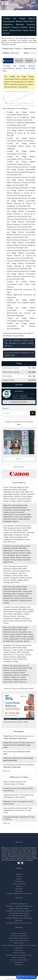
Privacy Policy (19, 881)
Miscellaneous (19, 962)
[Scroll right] (36, 61)
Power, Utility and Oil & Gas (19, 941)
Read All (7, 771)
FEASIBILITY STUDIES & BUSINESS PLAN (19, 906)
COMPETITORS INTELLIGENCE (19, 909)
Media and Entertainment (19, 960)
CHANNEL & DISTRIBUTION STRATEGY (19, 911)
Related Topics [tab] (29, 61)
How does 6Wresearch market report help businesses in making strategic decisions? (19, 343)
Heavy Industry (19, 943)
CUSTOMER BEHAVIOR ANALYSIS (19, 916)
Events (19, 877)
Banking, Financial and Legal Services (19, 955)
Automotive (19, 950)
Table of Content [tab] (19, 61)
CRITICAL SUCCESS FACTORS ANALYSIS (19, 923)
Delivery (19, 886)
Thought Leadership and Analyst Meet (19, 894)
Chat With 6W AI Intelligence (26, 976)
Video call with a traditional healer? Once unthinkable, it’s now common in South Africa (18, 811)
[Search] (31, 3)
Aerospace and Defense (19, 933)
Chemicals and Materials (19, 936)
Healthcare (19, 948)
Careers (19, 879)
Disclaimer (19, 889)
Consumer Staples (19, 953)
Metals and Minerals (19, 958)
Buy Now (19, 385)
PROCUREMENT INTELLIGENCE (19, 913)
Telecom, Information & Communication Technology (19, 945)
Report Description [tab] (8, 61)
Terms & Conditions (19, 884)
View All (19, 459)
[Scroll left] (3, 61)
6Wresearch (14, 979)
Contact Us (19, 891)
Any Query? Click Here (19, 402)
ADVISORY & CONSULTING (19, 904)
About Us (19, 874)
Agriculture (19, 965)
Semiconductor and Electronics (19, 938)
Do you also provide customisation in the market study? (19, 354)
